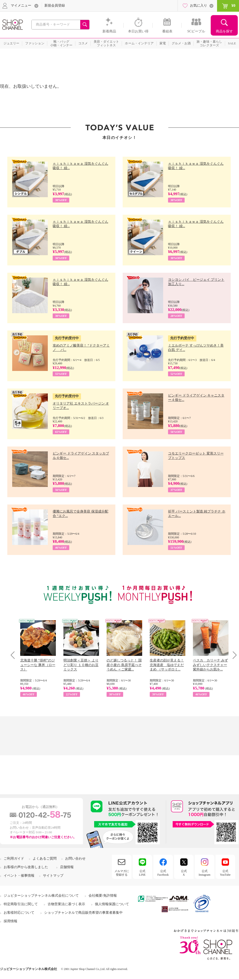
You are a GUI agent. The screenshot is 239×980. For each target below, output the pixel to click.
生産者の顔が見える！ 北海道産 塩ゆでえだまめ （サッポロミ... (167, 665)
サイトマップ (53, 876)
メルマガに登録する (122, 873)
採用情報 (10, 921)
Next (233, 655)
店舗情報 (67, 867)
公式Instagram (205, 873)
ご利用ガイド (14, 859)
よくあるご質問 (45, 859)
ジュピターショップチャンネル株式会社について (41, 896)
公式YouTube (225, 873)
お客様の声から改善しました (26, 867)
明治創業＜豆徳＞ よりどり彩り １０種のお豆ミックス (81, 665)
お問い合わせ (75, 859)
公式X (184, 873)
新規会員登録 (55, 5)
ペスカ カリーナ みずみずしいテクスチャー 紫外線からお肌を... (210, 665)
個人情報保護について (112, 904)
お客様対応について (19, 913)
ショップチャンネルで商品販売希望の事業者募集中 (83, 913)
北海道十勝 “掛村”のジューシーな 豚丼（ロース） (38, 665)
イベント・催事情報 (19, 876)
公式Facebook (163, 873)
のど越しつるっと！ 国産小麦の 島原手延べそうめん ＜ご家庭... (124, 665)
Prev (15, 655)
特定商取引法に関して (21, 904)
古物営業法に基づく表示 (66, 904)
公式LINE (142, 873)
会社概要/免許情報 (103, 896)
